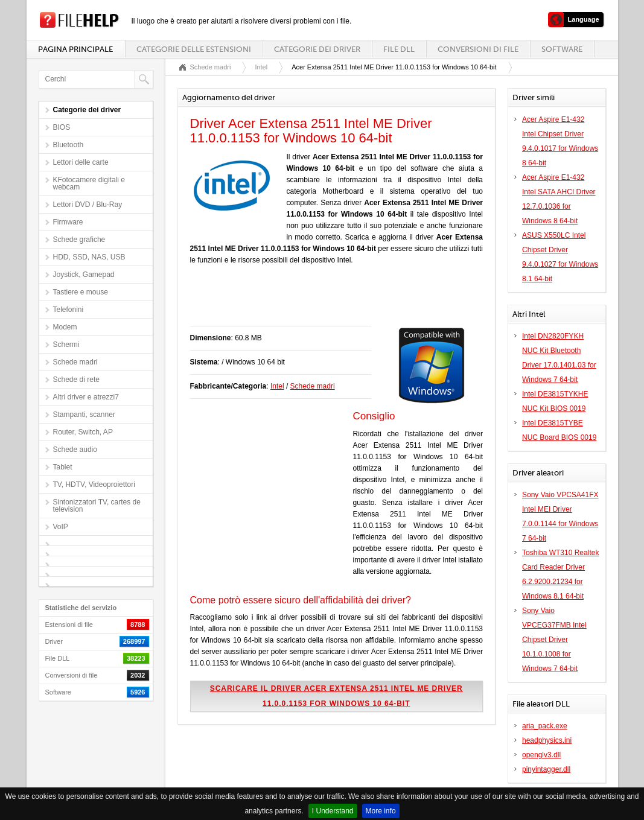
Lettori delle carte (81, 162)
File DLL (399, 49)
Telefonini (69, 310)
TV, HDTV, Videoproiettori (94, 485)
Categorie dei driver (317, 49)
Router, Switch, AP (83, 432)
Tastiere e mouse (81, 292)
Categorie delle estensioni (194, 49)
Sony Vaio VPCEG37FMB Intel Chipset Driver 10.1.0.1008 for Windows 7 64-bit (554, 640)
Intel (261, 67)
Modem (65, 327)
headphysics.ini (547, 740)
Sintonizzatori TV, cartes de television (97, 506)
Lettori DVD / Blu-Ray (88, 205)
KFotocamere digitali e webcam (89, 183)
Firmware (68, 222)
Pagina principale (75, 49)
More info (381, 811)
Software (562, 49)
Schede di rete (76, 380)
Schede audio (75, 450)
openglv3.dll (541, 755)
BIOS (62, 127)
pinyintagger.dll (546, 769)
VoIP (61, 527)
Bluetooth (69, 145)
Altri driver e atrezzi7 (86, 397)
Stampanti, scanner (84, 415)
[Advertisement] (331, 302)
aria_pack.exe (545, 726)
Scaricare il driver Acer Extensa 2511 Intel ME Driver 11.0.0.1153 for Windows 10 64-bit (336, 696)
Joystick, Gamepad (84, 275)
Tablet (63, 467)
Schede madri (75, 362)
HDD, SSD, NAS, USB (89, 257)
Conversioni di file (478, 49)
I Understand (333, 811)
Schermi (66, 345)
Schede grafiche (79, 240)
